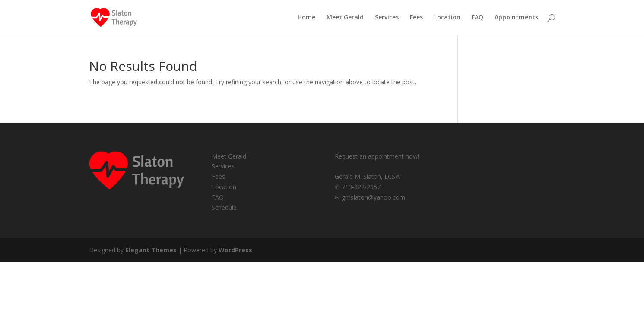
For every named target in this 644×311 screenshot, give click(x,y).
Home (306, 18)
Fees (416, 18)
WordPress (235, 250)
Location (447, 18)
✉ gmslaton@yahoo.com (370, 197)
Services (387, 18)
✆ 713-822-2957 (358, 187)
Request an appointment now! (377, 156)
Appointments (516, 18)
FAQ (477, 18)
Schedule (224, 208)
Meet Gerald (345, 18)
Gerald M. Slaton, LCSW (368, 176)
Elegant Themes (151, 250)
